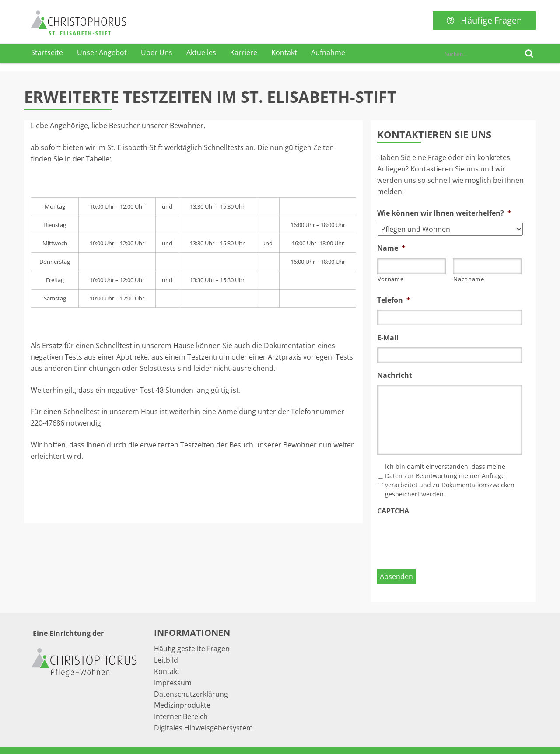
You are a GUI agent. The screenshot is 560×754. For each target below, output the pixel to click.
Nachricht (395, 375)
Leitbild (166, 660)
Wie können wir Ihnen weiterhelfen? (444, 213)
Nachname (469, 279)
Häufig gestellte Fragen (192, 649)
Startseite (47, 52)
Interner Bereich (181, 716)
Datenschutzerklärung (191, 694)
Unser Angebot (102, 52)
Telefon (394, 300)
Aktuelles (201, 52)
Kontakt (284, 52)
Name (391, 248)
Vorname (391, 279)
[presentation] (444, 538)
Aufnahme (328, 52)
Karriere (244, 52)
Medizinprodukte (182, 705)
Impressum (173, 683)
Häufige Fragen (484, 20)
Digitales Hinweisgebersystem (203, 728)
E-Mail (388, 338)
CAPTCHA (393, 511)
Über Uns (157, 52)
